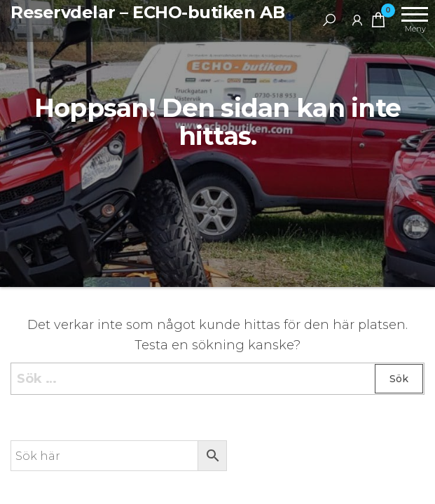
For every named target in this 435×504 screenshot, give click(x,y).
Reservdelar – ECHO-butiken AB (147, 12)
